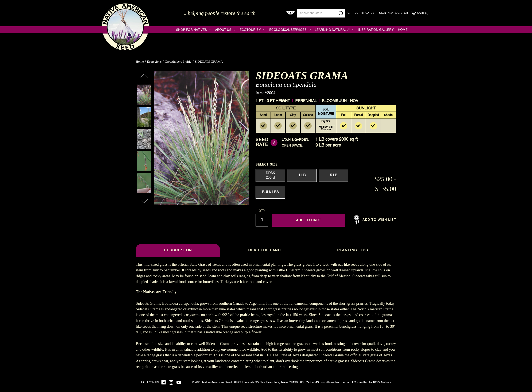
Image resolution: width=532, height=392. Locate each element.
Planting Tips (353, 250)
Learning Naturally (334, 30)
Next (144, 201)
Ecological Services (290, 30)
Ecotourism (252, 30)
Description (178, 250)
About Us (225, 30)
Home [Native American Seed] (403, 30)
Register (401, 13)
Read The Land (265, 250)
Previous (144, 76)
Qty (262, 211)
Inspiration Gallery (376, 30)
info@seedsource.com (336, 383)
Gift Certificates (361, 13)
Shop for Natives (193, 30)
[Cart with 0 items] (420, 13)
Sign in (384, 13)
